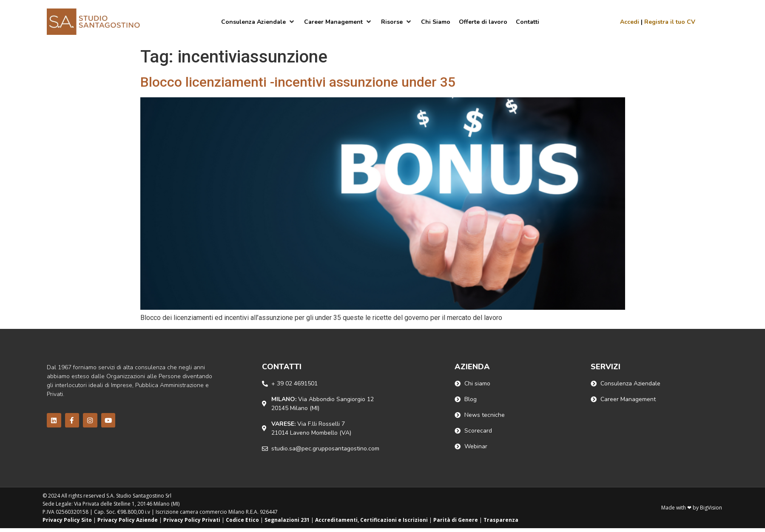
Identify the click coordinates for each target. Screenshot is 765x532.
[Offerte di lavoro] (483, 22)
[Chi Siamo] (436, 22)
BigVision (711, 508)
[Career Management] (338, 22)
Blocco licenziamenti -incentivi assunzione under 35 (298, 82)
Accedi (630, 22)
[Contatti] (528, 22)
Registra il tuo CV (670, 22)
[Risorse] (397, 22)
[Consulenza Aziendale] (258, 22)
